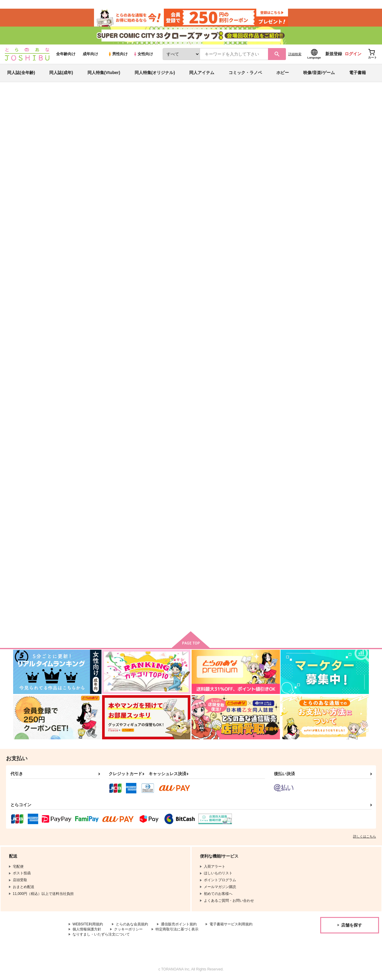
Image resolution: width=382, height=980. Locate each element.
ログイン (353, 54)
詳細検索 (295, 54)
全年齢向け (66, 54)
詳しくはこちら (365, 837)
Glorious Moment (216, 127)
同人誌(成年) (61, 73)
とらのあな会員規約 (132, 924)
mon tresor (208, 568)
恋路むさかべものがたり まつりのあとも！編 (223, 427)
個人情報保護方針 (87, 930)
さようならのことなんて (161, 424)
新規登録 (334, 54)
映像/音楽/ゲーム (319, 73)
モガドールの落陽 (272, 424)
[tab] (114, 188)
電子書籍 (358, 73)
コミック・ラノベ (245, 73)
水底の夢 (322, 424)
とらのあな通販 (24, 99)
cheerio (240, 127)
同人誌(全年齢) (21, 73)
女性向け (143, 54)
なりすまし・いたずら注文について (101, 934)
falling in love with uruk (102, 568)
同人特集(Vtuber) (104, 73)
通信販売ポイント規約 (179, 924)
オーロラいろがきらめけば (279, 285)
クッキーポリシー (128, 930)
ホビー (283, 73)
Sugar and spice (213, 285)
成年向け (90, 54)
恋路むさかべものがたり (102, 424)
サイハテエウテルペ (274, 568)
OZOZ (183, 127)
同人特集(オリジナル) (155, 73)
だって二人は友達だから (161, 568)
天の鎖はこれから (330, 568)
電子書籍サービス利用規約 (231, 924)
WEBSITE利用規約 (88, 924)
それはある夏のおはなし (153, 127)
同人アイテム (202, 73)
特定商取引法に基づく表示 (177, 930)
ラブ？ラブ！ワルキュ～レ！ (340, 285)
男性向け (118, 54)
